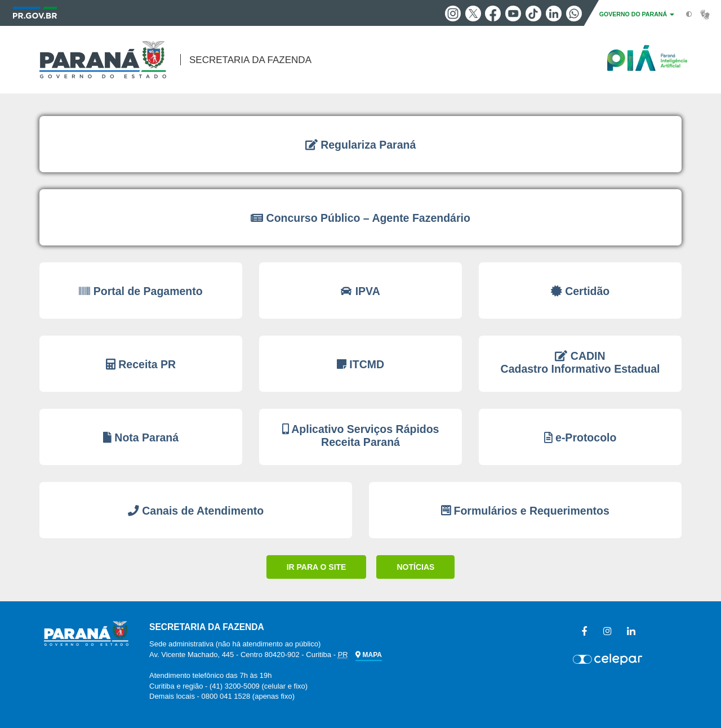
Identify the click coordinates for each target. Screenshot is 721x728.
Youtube (513, 14)
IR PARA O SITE (317, 567)
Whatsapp (574, 14)
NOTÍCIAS (415, 567)
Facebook (493, 14)
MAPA (368, 655)
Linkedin (554, 14)
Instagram (453, 14)
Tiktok (533, 14)
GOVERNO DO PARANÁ (637, 14)
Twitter (473, 14)
